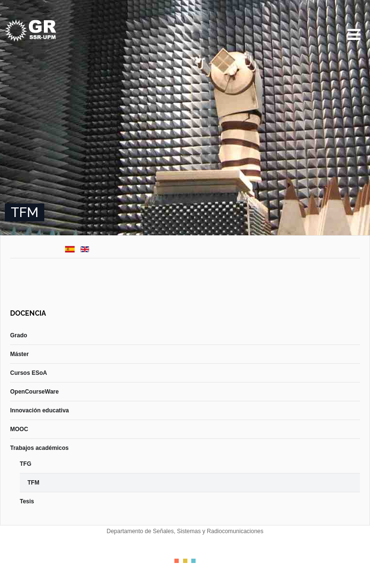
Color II (185, 561)
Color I (177, 561)
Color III (193, 561)
